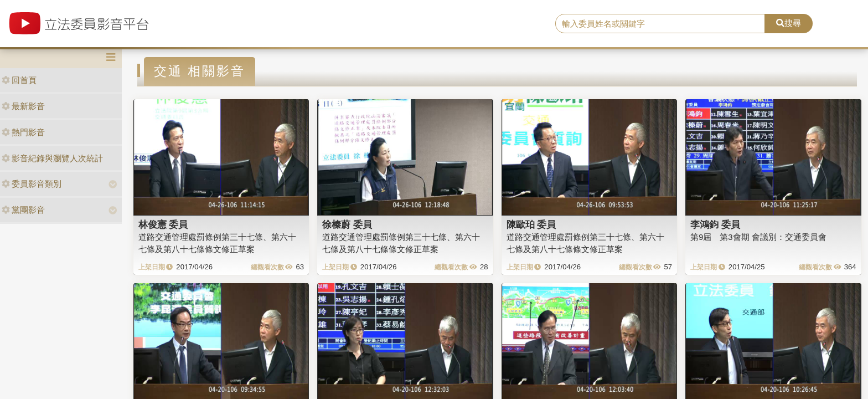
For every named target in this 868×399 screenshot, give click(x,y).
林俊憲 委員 (163, 224)
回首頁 (19, 80)
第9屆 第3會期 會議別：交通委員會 (758, 237)
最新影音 (23, 106)
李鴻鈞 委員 (715, 224)
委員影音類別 (32, 184)
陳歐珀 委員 (531, 224)
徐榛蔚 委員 (347, 224)
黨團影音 (23, 210)
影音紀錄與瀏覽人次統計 (52, 158)
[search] (660, 24)
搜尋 (789, 23)
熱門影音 (23, 132)
